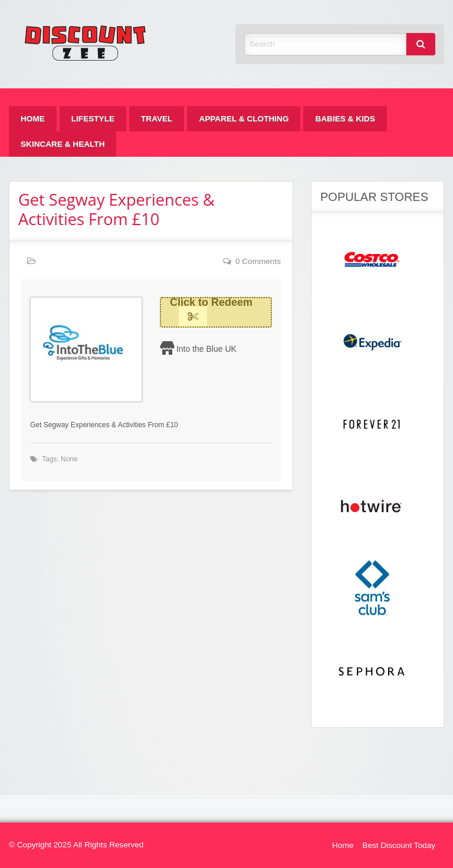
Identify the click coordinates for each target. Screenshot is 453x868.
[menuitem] (33, 119)
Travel (157, 119)
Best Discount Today (399, 845)
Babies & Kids (345, 119)
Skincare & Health (63, 144)
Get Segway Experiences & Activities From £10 (116, 209)
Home (33, 119)
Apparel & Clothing (244, 119)
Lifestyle (93, 119)
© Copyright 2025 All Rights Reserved (76, 845)
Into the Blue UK (206, 349)
